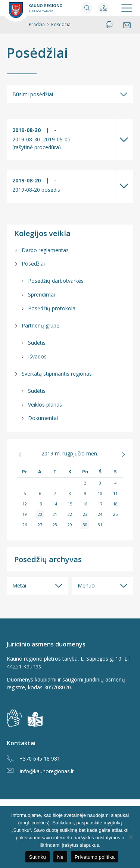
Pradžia (37, 24)
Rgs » (118, 454)
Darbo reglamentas (45, 250)
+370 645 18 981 (33, 759)
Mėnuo (86, 585)
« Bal (22, 454)
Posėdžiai (37, 53)
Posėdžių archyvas (48, 559)
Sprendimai (41, 294)
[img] (35, 719)
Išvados (37, 356)
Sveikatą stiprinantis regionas (57, 374)
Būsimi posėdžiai (33, 94)
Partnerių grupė (41, 325)
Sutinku (38, 857)
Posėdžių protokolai (52, 308)
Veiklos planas (45, 405)
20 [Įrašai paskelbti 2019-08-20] (40, 514)
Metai (19, 585)
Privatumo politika (95, 857)
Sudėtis (37, 343)
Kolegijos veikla (42, 233)
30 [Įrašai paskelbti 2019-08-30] (85, 525)
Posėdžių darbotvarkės (56, 281)
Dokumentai (43, 418)
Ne (60, 857)
